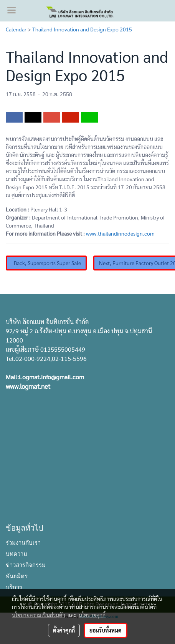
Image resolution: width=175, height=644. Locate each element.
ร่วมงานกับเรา (23, 542)
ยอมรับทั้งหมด (106, 630)
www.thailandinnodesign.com (120, 233)
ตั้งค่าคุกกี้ (64, 630)
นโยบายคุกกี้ (92, 615)
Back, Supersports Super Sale (46, 263)
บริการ (14, 587)
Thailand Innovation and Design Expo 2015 (82, 29)
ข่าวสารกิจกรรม (26, 564)
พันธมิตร (17, 575)
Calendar (16, 29)
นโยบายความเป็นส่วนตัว (39, 615)
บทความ (17, 553)
